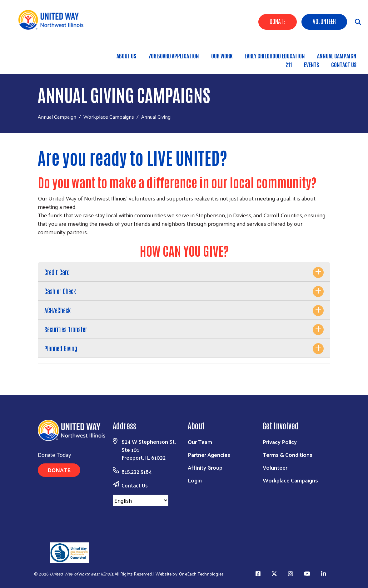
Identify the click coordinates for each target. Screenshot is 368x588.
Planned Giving (61, 348)
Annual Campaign (57, 117)
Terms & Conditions (288, 455)
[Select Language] (141, 500)
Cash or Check (60, 291)
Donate (278, 21)
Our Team (200, 442)
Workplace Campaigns (109, 116)
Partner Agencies (209, 455)
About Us (126, 56)
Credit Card (57, 272)
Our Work (222, 56)
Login (195, 480)
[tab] (184, 272)
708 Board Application (174, 56)
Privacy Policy (280, 442)
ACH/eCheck (57, 310)
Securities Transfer (66, 329)
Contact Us (344, 64)
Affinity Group (205, 467)
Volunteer (324, 21)
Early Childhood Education (275, 56)
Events (311, 64)
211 (289, 64)
